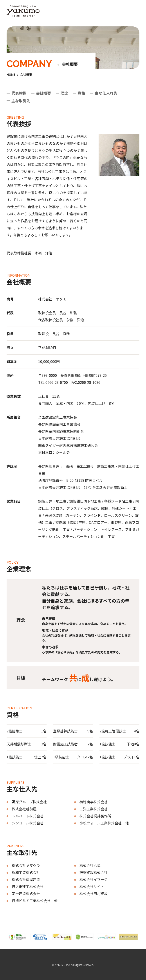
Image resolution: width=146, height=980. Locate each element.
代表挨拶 (19, 93)
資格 (81, 93)
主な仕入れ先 (106, 93)
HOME (11, 74)
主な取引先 (21, 101)
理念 (64, 93)
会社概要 (43, 93)
